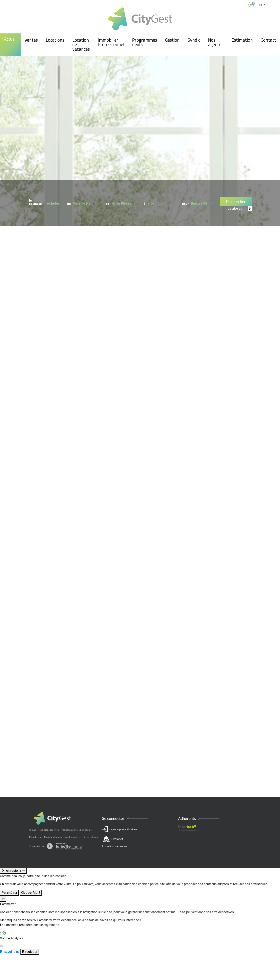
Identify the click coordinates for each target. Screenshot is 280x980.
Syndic (194, 40)
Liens (86, 837)
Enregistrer (30, 952)
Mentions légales (53, 837)
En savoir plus (10, 952)
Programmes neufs (145, 42)
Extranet (117, 839)
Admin (95, 837)
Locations (55, 40)
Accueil (10, 39)
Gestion (172, 40)
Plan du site (35, 837)
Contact (268, 40)
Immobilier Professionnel (111, 42)
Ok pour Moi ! (31, 893)
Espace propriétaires (140, 838)
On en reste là (13, 871)
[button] (56, 202)
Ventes (31, 40)
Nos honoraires (72, 837)
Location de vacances (81, 45)
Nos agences (216, 42)
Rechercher (236, 202)
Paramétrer (9, 893)
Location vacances (115, 846)
